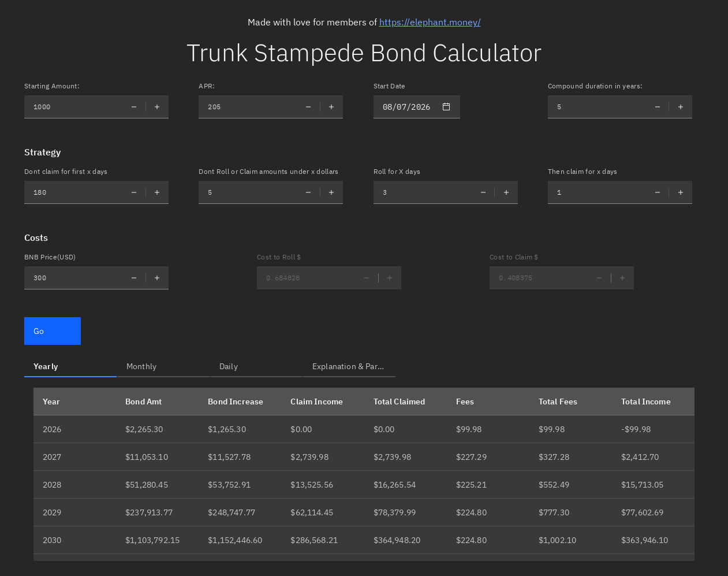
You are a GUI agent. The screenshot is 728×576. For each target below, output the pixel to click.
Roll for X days (397, 171)
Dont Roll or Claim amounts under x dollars (268, 171)
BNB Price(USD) (50, 257)
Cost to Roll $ (279, 257)
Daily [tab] (229, 366)
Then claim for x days (583, 171)
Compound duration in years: (596, 86)
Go (39, 331)
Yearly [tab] (46, 366)
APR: (207, 86)
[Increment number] (157, 107)
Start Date (390, 86)
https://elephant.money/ (430, 22)
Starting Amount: (52, 86)
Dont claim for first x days (66, 171)
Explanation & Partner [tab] (352, 366)
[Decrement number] (134, 107)
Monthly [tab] (141, 366)
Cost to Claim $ (514, 257)
